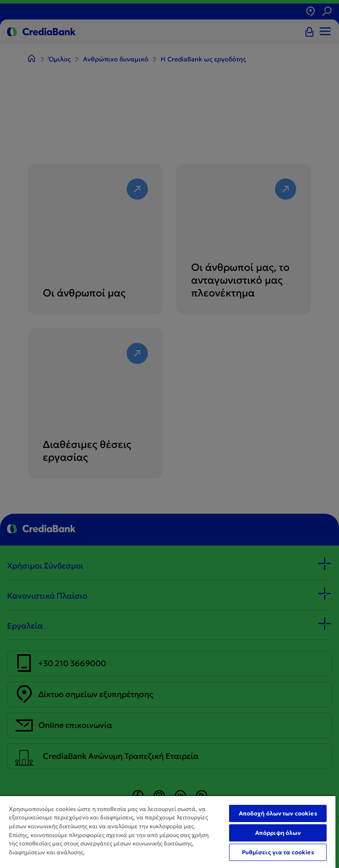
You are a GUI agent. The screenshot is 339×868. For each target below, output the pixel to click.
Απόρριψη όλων (278, 833)
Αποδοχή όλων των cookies (278, 813)
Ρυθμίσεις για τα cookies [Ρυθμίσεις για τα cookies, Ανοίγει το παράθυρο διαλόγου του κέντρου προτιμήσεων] (278, 852)
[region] (168, 832)
